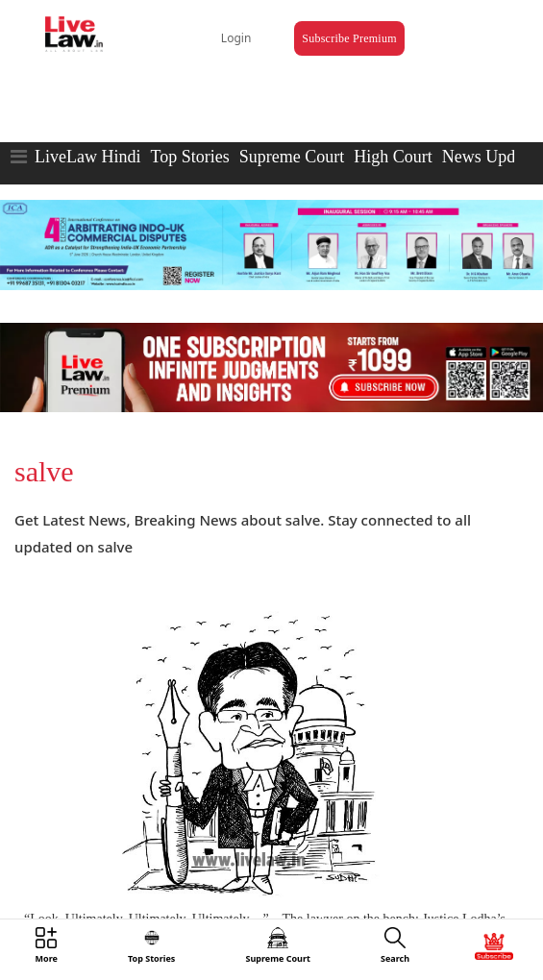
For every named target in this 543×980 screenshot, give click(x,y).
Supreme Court (292, 157)
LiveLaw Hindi (87, 157)
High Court (393, 157)
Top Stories (189, 157)
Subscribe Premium (349, 38)
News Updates (492, 157)
